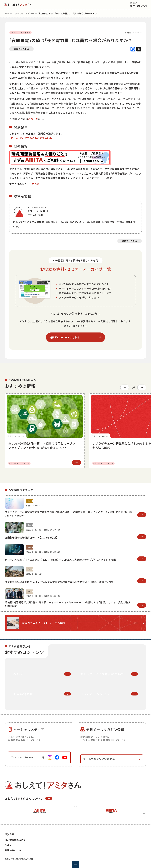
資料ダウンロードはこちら (65, 337)
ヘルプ (8, 843)
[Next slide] (142, 387)
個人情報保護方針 (15, 838)
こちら (32, 119)
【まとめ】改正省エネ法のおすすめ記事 (31, 138)
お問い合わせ (13, 849)
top (7, 13)
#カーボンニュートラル (20, 33)
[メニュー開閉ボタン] (75, 864)
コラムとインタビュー (23, 13)
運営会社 (10, 833)
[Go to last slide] (125, 387)
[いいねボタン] (21, 49)
